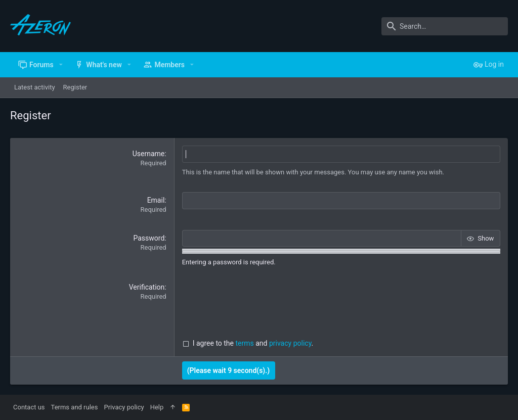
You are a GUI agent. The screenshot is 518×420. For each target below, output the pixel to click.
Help (157, 407)
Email (156, 200)
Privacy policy (124, 407)
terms (245, 343)
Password (149, 238)
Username (149, 154)
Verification (147, 287)
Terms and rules (75, 407)
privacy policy (290, 343)
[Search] (445, 26)
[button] (61, 65)
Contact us (29, 407)
